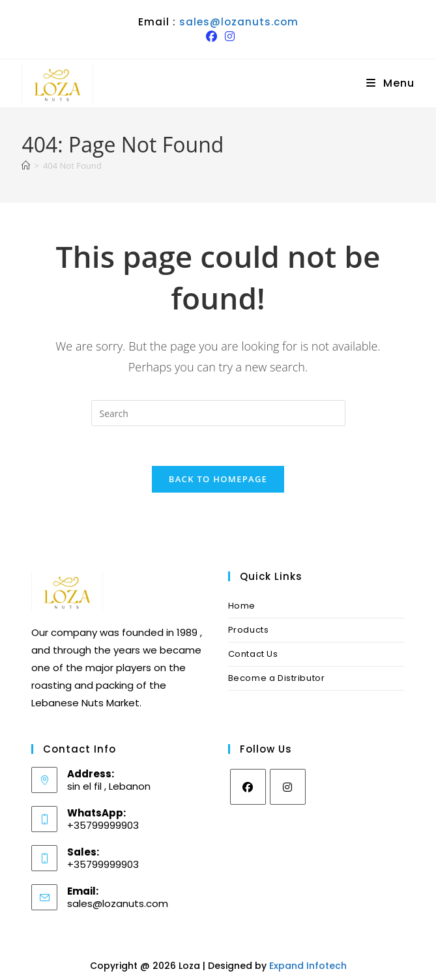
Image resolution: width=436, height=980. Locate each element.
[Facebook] (248, 787)
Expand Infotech (308, 966)
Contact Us (253, 654)
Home (242, 606)
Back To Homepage (218, 479)
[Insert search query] (218, 413)
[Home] (26, 166)
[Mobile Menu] (390, 83)
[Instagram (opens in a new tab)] (228, 36)
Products (249, 630)
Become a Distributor (277, 678)
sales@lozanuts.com (239, 22)
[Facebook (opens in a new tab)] (211, 36)
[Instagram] (288, 787)
